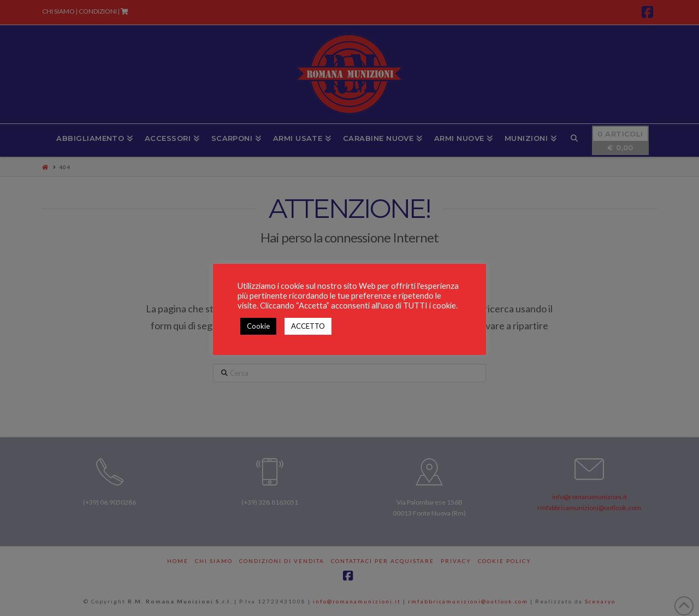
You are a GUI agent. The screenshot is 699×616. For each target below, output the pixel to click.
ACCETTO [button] (308, 326)
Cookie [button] (258, 326)
